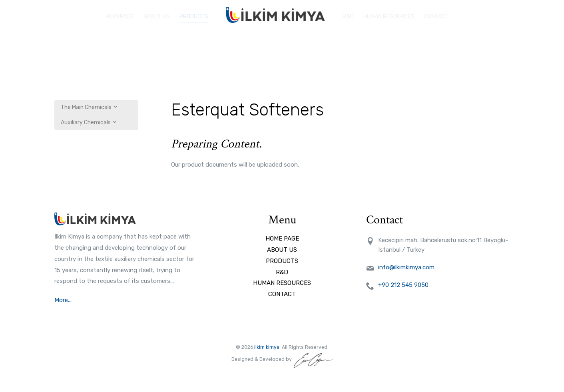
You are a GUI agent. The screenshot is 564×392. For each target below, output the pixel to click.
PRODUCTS (194, 15)
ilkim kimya (267, 347)
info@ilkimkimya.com (406, 267)
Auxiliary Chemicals (89, 122)
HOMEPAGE (120, 15)
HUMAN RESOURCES (389, 15)
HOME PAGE (282, 239)
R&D (348, 15)
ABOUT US (157, 15)
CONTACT (282, 294)
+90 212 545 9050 (403, 285)
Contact (436, 15)
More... (64, 300)
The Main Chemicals (90, 107)
